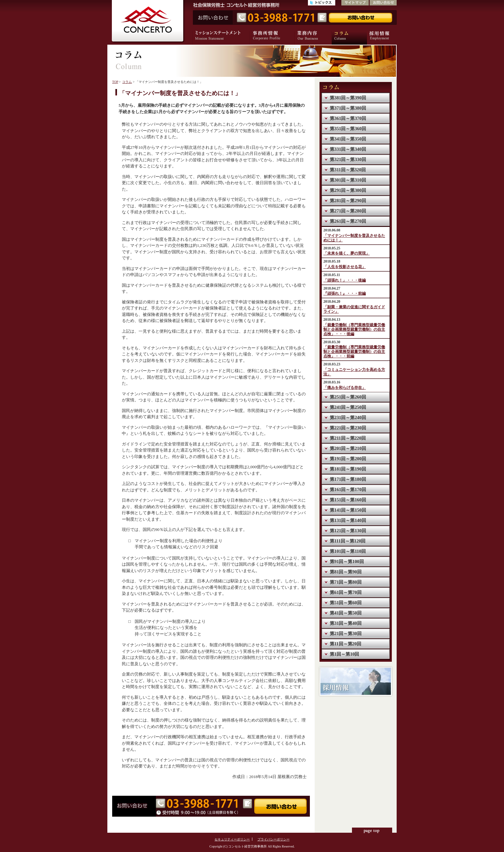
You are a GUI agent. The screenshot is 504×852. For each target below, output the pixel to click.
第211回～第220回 (348, 438)
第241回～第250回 (348, 407)
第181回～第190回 (348, 469)
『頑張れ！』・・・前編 (345, 294)
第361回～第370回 (348, 118)
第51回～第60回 (346, 603)
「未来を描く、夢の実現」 (346, 253)
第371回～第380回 (348, 108)
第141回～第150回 (348, 510)
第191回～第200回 (348, 459)
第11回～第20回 (346, 644)
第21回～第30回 (346, 633)
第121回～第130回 (348, 531)
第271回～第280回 (348, 211)
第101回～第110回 (348, 551)
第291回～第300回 (348, 190)
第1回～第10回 (344, 654)
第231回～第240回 (348, 417)
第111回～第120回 (348, 541)
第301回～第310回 (348, 180)
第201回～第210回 (348, 448)
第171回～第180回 (348, 479)
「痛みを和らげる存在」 (345, 388)
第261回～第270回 (348, 221)
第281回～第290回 (348, 201)
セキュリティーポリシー (232, 839)
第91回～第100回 (347, 561)
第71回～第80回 (346, 582)
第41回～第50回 (346, 613)
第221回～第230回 (348, 428)
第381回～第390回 (348, 98)
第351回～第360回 (348, 129)
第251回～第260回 (348, 397)
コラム (127, 82)
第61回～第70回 (346, 592)
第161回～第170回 (348, 489)
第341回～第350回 (348, 139)
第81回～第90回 (346, 572)
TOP (115, 82)
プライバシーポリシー (274, 839)
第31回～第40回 (346, 623)
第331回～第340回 (348, 149)
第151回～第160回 (348, 500)
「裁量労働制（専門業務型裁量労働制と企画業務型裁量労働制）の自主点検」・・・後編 (354, 330)
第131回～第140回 (348, 520)
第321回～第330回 (348, 159)
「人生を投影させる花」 (345, 267)
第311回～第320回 (348, 170)
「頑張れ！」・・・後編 (345, 280)
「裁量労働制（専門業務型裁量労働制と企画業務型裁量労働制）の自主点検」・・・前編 (354, 352)
